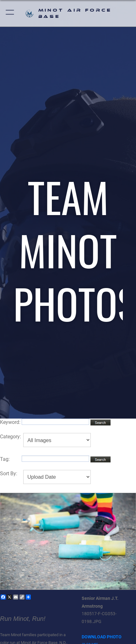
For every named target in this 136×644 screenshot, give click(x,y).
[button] (10, 13)
